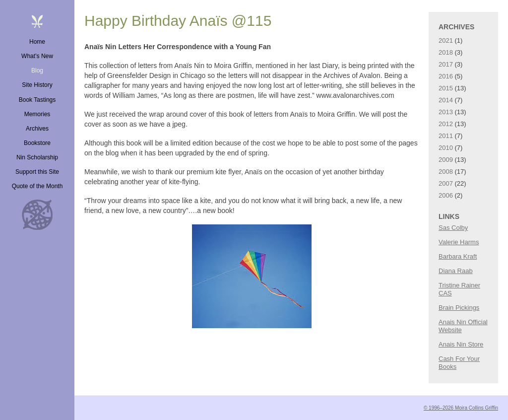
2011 (446, 136)
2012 (446, 124)
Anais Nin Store (461, 344)
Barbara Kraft (458, 256)
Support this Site (37, 172)
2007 (446, 183)
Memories (37, 114)
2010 (446, 148)
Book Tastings (37, 100)
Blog (37, 70)
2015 (446, 88)
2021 (446, 40)
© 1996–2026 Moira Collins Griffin (461, 408)
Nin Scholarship (37, 157)
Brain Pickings (459, 308)
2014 (446, 100)
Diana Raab (456, 271)
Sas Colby (453, 228)
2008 (446, 172)
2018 (446, 52)
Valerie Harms (459, 242)
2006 (446, 195)
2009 (446, 160)
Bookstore (37, 143)
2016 (446, 76)
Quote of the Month (37, 186)
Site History (37, 85)
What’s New (37, 56)
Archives (37, 129)
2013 (446, 112)
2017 (446, 64)
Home (37, 42)
